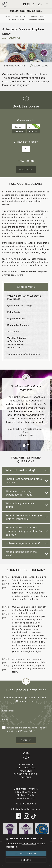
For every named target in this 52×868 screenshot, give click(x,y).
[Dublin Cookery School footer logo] (26, 755)
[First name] (26, 711)
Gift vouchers (26, 768)
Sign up (26, 740)
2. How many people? (26, 142)
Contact (26, 777)
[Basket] (40, 4)
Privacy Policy (28, 731)
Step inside (26, 764)
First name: (8, 711)
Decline (26, 860)
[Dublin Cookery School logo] (5, 4)
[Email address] (26, 719)
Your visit (26, 771)
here (21, 275)
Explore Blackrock (26, 774)
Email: (5, 720)
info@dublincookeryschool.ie (26, 809)
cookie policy (29, 844)
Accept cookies (26, 854)
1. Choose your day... (26, 120)
